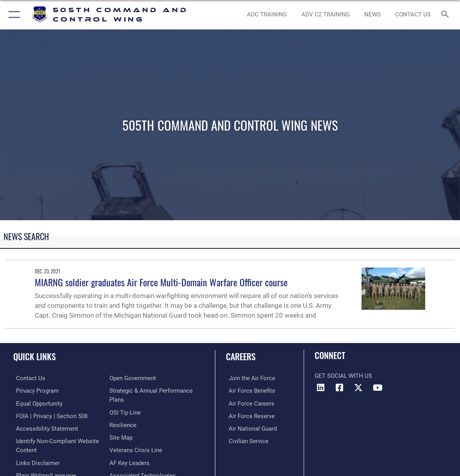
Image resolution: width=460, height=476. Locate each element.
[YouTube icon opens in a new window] (378, 388)
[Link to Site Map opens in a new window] (121, 436)
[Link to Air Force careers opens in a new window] (249, 403)
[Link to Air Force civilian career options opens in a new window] (246, 440)
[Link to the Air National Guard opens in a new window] (250, 428)
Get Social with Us (343, 376)
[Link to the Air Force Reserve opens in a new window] (249, 415)
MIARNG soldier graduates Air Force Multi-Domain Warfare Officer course (161, 282)
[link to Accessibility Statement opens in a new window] (44, 428)
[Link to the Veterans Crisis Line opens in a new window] (136, 449)
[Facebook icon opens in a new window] (340, 388)
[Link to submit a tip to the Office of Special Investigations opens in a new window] (125, 411)
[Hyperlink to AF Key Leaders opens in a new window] (130, 461)
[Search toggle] (446, 15)
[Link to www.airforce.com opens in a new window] (249, 378)
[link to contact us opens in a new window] (413, 14)
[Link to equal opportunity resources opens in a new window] (37, 403)
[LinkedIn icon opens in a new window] (320, 388)
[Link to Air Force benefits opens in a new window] (249, 391)
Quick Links (35, 356)
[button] (13, 15)
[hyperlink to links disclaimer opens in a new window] (35, 461)
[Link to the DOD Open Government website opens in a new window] (133, 378)
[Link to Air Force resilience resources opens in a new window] (123, 424)
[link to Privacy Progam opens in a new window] (35, 391)
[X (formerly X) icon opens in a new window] (358, 388)
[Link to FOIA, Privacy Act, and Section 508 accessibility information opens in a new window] (49, 415)
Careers (241, 356)
